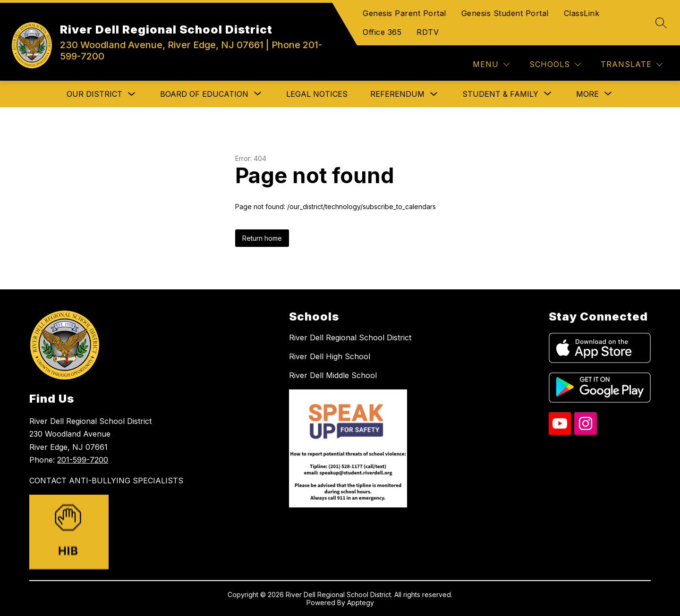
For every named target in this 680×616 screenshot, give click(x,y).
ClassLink (582, 13)
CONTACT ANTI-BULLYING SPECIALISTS (106, 481)
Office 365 (382, 32)
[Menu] (491, 64)
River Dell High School (330, 356)
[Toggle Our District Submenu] (132, 94)
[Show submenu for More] (587, 94)
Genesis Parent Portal (404, 13)
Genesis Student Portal (505, 13)
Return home (262, 238)
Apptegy (361, 603)
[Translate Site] (632, 64)
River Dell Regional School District (350, 338)
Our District (94, 94)
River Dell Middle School (333, 375)
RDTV (428, 32)
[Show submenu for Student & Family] (500, 94)
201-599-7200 (83, 460)
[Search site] (661, 23)
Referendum (397, 94)
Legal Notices (317, 94)
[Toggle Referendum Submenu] (434, 94)
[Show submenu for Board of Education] (204, 94)
